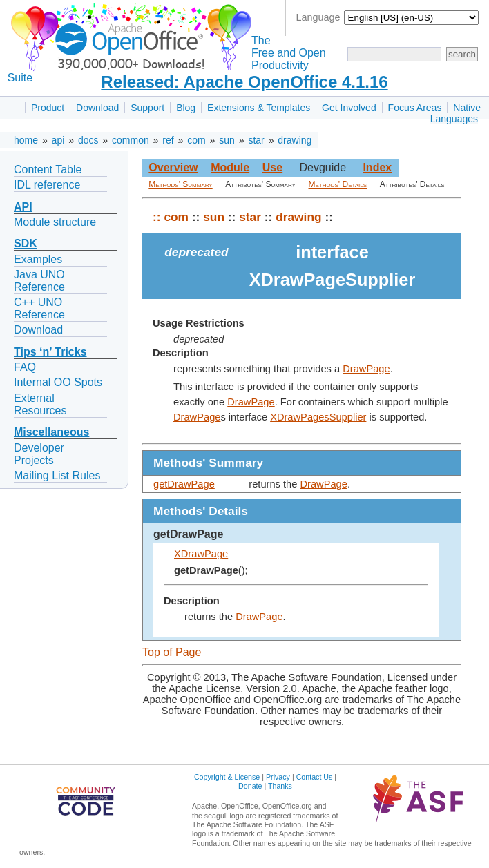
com (196, 140)
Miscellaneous (51, 432)
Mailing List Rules (57, 475)
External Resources (40, 404)
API (23, 207)
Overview (173, 167)
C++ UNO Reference (39, 308)
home (26, 140)
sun (227, 140)
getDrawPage (184, 484)
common (131, 140)
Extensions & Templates (259, 108)
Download (97, 108)
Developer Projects (39, 454)
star (256, 140)
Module (230, 167)
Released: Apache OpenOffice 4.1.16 (244, 82)
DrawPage (366, 369)
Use (272, 167)
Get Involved (349, 108)
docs (88, 140)
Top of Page (172, 652)
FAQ (25, 367)
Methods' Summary (180, 184)
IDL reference (47, 185)
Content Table (48, 170)
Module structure (55, 222)
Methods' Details (338, 184)
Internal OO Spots (58, 382)
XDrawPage (201, 554)
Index (377, 167)
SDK (26, 243)
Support (147, 108)
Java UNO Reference (39, 281)
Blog (186, 108)
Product (48, 108)
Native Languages (456, 113)
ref (168, 140)
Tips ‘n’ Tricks (50, 352)
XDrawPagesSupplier (318, 417)
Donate (250, 786)
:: (157, 217)
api (58, 140)
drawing (295, 140)
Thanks (280, 786)
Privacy (278, 777)
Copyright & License (227, 777)
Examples (38, 259)
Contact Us (315, 777)
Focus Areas (415, 108)
